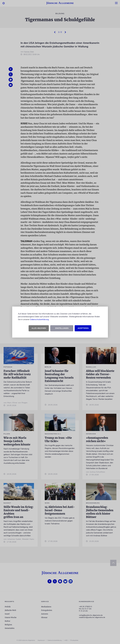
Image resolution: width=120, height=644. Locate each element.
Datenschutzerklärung (39, 319)
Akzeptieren (83, 328)
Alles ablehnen (39, 328)
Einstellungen (62, 328)
